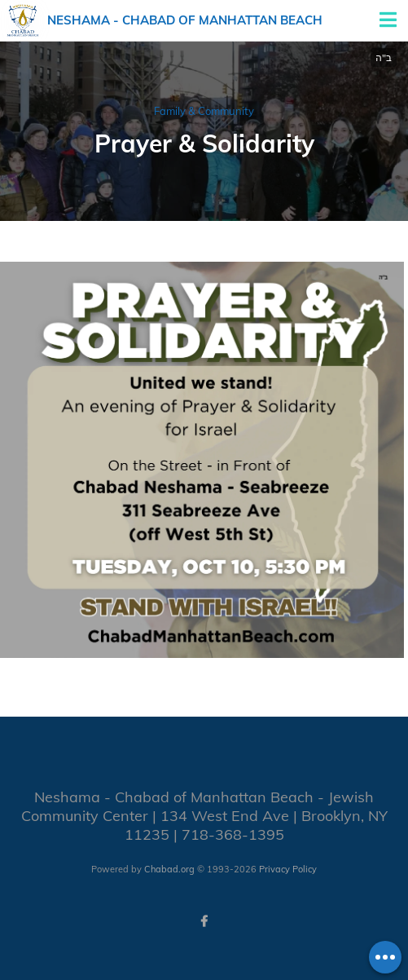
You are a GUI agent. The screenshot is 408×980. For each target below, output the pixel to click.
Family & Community (204, 111)
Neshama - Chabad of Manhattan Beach (185, 20)
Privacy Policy (288, 869)
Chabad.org (169, 869)
